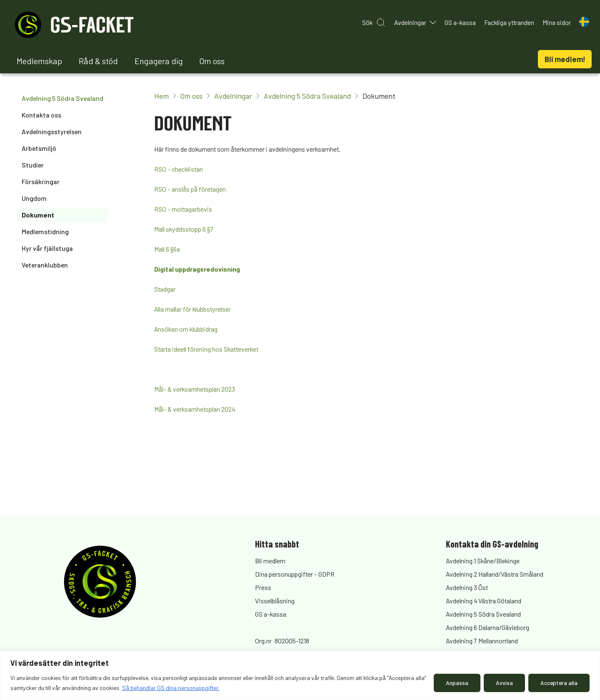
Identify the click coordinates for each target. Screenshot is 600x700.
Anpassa (457, 683)
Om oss (212, 61)
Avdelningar (233, 96)
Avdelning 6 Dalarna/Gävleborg (487, 627)
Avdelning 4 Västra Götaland (484, 601)
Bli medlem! (565, 59)
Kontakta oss (41, 115)
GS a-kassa (271, 614)
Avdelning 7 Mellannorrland (482, 641)
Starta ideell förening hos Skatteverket (206, 349)
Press (263, 587)
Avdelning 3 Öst (467, 587)
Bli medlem (270, 561)
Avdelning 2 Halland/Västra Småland (495, 574)
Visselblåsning (275, 601)
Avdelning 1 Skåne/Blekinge (483, 561)
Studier (33, 165)
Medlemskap (39, 61)
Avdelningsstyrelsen (52, 131)
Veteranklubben (45, 265)
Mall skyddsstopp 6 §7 (184, 229)
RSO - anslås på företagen (190, 189)
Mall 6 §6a (167, 249)
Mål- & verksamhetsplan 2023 (195, 389)
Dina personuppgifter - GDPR (295, 574)
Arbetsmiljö (39, 148)
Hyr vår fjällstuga (47, 248)
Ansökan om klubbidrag (186, 329)
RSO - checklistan (179, 169)
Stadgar (165, 289)
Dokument (38, 215)
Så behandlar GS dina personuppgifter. (171, 688)
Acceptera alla (559, 683)
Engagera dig (159, 61)
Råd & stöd (98, 61)
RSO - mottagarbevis (183, 209)
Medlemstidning (45, 231)
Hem (161, 96)
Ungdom (34, 198)
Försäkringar (41, 181)
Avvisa (504, 683)
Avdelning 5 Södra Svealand (62, 98)
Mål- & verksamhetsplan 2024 (195, 409)
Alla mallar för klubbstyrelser (192, 309)
